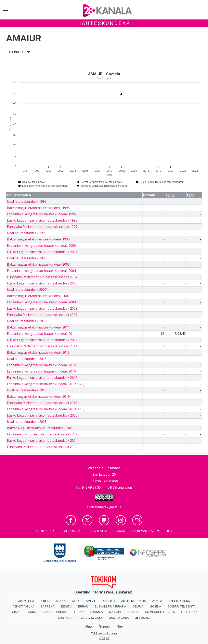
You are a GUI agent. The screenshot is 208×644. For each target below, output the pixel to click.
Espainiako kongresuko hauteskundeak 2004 (41, 271)
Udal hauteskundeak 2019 (27, 390)
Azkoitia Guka (23, 606)
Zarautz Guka (92, 618)
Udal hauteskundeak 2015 (27, 359)
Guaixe (16, 612)
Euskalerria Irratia (110, 606)
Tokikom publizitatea (104, 633)
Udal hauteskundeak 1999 (27, 233)
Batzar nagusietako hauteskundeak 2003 (38, 264)
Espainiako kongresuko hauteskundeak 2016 (41, 371)
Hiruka (78, 612)
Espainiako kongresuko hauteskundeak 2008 (41, 302)
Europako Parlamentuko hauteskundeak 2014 (42, 346)
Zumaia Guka (119, 618)
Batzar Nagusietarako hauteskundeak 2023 (40, 428)
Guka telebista (54, 612)
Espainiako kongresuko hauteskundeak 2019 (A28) (46, 384)
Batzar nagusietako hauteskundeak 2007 (38, 296)
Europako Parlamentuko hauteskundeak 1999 (42, 227)
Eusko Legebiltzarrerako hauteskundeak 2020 (42, 415)
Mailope (116, 612)
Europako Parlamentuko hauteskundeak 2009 (42, 315)
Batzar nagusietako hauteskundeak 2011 (38, 327)
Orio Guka (189, 612)
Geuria (138, 606)
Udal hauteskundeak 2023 (27, 422)
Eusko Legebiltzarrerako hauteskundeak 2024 (42, 440)
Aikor (45, 601)
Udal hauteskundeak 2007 (27, 290)
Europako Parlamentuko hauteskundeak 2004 (42, 277)
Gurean (104, 626)
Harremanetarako (146, 531)
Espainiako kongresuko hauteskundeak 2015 (41, 365)
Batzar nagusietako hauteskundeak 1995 (38, 208)
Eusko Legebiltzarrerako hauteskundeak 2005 (42, 283)
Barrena (48, 606)
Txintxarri (66, 618)
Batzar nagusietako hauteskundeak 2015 (38, 352)
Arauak (119, 531)
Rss (170, 531)
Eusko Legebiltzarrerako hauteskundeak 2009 (42, 308)
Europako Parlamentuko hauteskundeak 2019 (42, 403)
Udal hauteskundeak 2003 (27, 258)
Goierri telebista (181, 606)
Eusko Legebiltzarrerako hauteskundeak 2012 (42, 340)
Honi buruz (45, 531)
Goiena (155, 606)
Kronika (96, 612)
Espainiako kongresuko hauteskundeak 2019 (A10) (46, 409)
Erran (83, 606)
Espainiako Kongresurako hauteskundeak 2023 (43, 434)
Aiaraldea (26, 601)
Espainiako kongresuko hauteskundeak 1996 (41, 214)
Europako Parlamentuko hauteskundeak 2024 (42, 447)
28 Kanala (143, 618)
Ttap (119, 626)
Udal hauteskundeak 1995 (27, 201)
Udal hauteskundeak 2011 (27, 321)
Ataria (157, 601)
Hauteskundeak (104, 23)
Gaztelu (19, 52)
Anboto (109, 601)
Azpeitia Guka (179, 601)
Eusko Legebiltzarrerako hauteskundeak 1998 (42, 220)
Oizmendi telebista (160, 612)
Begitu (66, 606)
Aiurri (61, 601)
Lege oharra (70, 531)
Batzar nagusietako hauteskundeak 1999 (38, 239)
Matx (89, 626)
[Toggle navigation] (6, 11)
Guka (32, 612)
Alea (76, 601)
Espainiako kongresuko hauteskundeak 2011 (41, 334)
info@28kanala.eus (118, 487)
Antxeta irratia (134, 601)
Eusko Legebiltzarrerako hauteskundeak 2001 (42, 252)
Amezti (91, 601)
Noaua (133, 612)
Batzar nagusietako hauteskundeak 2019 (38, 396)
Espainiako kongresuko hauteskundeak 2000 (41, 246)
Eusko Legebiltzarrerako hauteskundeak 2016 (42, 378)
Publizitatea (97, 531)
